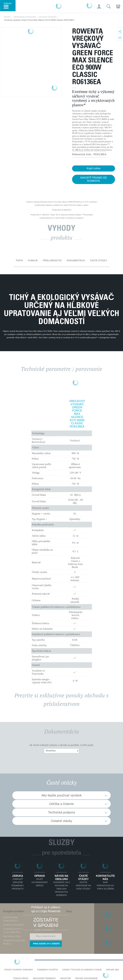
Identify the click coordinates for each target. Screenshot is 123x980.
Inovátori (66, 978)
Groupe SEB (112, 970)
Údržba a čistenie (62, 804)
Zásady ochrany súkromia (19, 970)
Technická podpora (61, 812)
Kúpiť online (93, 168)
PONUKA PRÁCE (21, 978)
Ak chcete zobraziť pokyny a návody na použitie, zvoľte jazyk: (61, 745)
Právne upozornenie (86, 978)
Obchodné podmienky (44, 978)
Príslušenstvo (52, 260)
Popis (19, 260)
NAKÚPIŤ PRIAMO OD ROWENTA (93, 179)
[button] (99, 6)
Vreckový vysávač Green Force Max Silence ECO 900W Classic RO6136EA (77, 414)
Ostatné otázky (61, 821)
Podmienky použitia (48, 970)
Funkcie (33, 260)
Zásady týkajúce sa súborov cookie (82, 970)
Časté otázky (99, 260)
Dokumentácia (76, 260)
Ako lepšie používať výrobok (62, 795)
